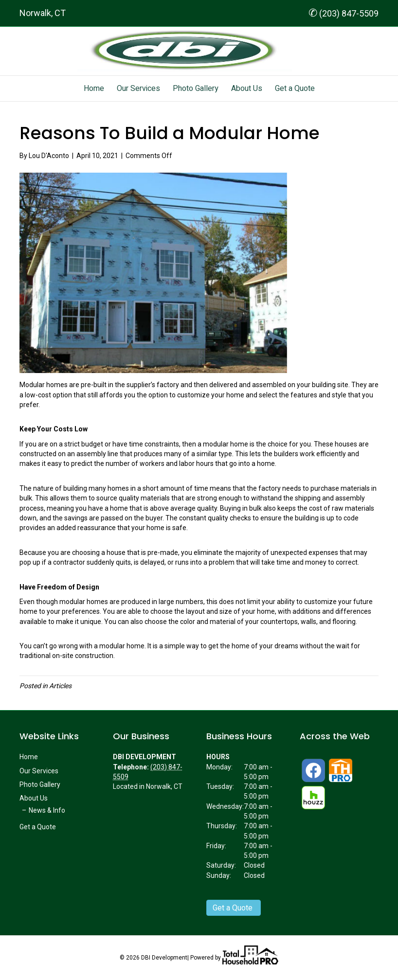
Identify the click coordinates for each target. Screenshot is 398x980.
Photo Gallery (196, 89)
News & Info (47, 810)
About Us (247, 89)
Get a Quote (295, 89)
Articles (60, 686)
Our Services (138, 89)
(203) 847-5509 (344, 13)
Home (94, 89)
